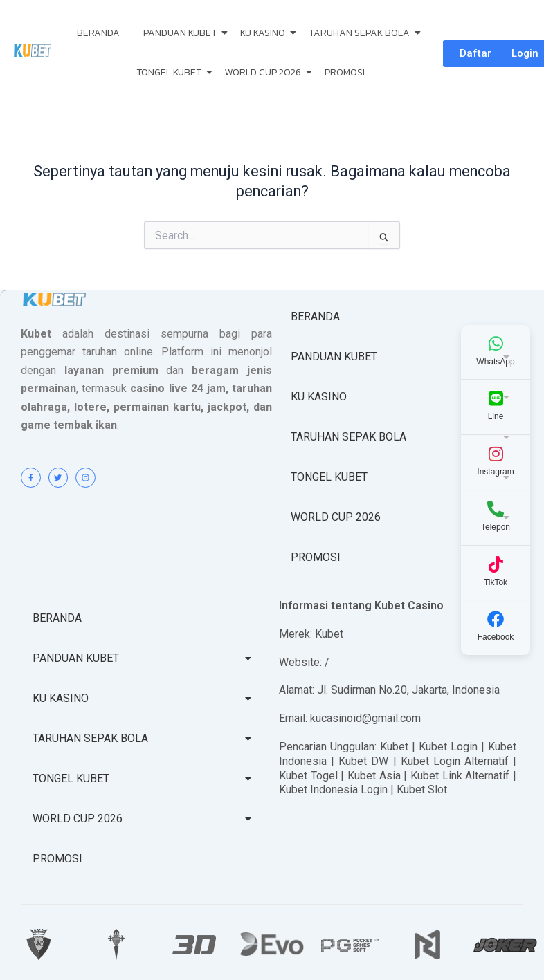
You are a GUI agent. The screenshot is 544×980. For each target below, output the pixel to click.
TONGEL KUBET (171, 72)
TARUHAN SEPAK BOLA (362, 33)
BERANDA (98, 33)
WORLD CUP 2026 (265, 72)
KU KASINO (265, 33)
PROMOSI (345, 72)
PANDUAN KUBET (182, 33)
